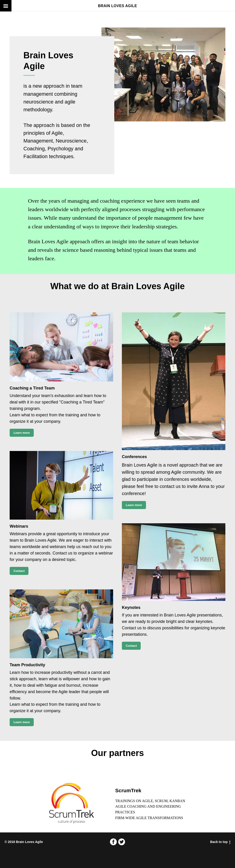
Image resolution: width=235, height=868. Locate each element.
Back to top (220, 842)
